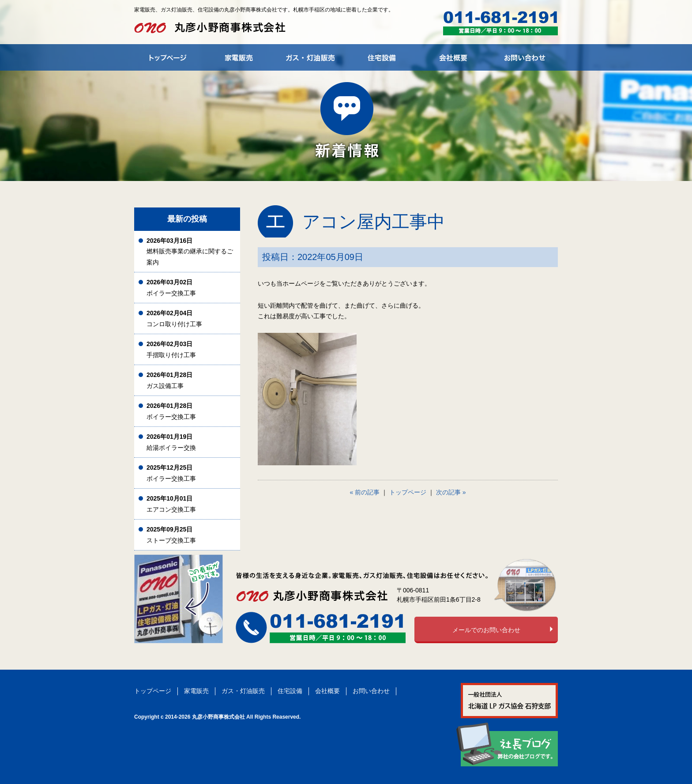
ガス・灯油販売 (243, 691)
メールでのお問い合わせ (486, 630)
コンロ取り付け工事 (174, 318)
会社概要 (327, 691)
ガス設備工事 (169, 380)
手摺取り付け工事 (171, 349)
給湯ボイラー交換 (171, 442)
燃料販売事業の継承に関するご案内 (190, 251)
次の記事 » (451, 492)
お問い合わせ (371, 691)
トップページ (408, 492)
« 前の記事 (365, 492)
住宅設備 (290, 691)
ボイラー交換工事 (171, 288)
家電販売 (196, 691)
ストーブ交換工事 (171, 535)
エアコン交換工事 (171, 504)
